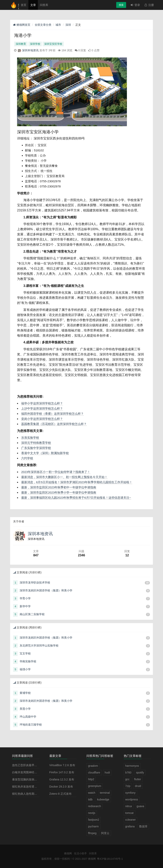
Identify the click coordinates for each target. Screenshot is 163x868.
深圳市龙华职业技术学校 (35, 582)
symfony (130, 793)
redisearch (94, 806)
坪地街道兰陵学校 (31, 725)
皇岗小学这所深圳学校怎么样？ (42, 419)
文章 (33, 5)
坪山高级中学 (28, 717)
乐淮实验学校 (30, 438)
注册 (149, 5)
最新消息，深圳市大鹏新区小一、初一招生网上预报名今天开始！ (64, 477)
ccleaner (131, 820)
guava (140, 806)
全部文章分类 (43, 25)
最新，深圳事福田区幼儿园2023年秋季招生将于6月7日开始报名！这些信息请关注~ (76, 498)
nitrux (129, 806)
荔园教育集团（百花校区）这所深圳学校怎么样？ (54, 424)
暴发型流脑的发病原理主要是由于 (33, 779)
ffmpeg (92, 833)
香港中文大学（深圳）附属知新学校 (45, 453)
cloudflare (94, 773)
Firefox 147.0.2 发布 (62, 772)
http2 (91, 779)
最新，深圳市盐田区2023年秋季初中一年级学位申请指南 (59, 487)
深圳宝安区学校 (53, 44)
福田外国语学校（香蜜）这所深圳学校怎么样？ (52, 414)
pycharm (93, 826)
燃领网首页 (22, 25)
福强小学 (25, 669)
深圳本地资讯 (30, 50)
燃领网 (68, 853)
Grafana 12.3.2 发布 (62, 779)
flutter (138, 779)
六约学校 (27, 458)
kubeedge (103, 799)
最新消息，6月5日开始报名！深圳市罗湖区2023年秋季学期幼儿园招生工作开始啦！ (77, 482)
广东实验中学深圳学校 (36, 448)
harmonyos (132, 766)
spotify (140, 773)
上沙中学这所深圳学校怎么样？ (42, 408)
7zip (128, 786)
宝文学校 (25, 653)
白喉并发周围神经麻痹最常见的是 (33, 772)
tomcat (129, 813)
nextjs (92, 813)
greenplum (95, 786)
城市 (58, 25)
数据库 (143, 826)
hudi (107, 773)
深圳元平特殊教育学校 (36, 443)
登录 (135, 5)
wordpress (132, 799)
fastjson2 (94, 820)
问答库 (44, 5)
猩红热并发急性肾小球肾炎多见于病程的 (37, 787)
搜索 (121, 5)
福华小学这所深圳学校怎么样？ (42, 403)
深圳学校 (35, 44)
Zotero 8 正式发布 (60, 794)
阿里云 (105, 833)
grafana (130, 826)
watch (92, 793)
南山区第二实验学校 (32, 614)
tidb (90, 799)
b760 (128, 773)
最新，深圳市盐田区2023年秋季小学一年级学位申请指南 (59, 492)
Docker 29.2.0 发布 (61, 787)
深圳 (68, 25)
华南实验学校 (28, 661)
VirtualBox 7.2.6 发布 (62, 765)
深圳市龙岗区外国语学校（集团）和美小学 (46, 590)
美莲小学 (25, 709)
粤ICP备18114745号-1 (110, 859)
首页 (24, 5)
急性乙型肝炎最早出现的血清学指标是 (36, 765)
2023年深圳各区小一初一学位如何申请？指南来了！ (56, 472)
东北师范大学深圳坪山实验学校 (39, 646)
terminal (105, 793)
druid (138, 786)
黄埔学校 (25, 693)
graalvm (93, 766)
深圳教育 (21, 44)
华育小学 (25, 598)
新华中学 (25, 606)
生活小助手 (80, 853)
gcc (128, 779)
